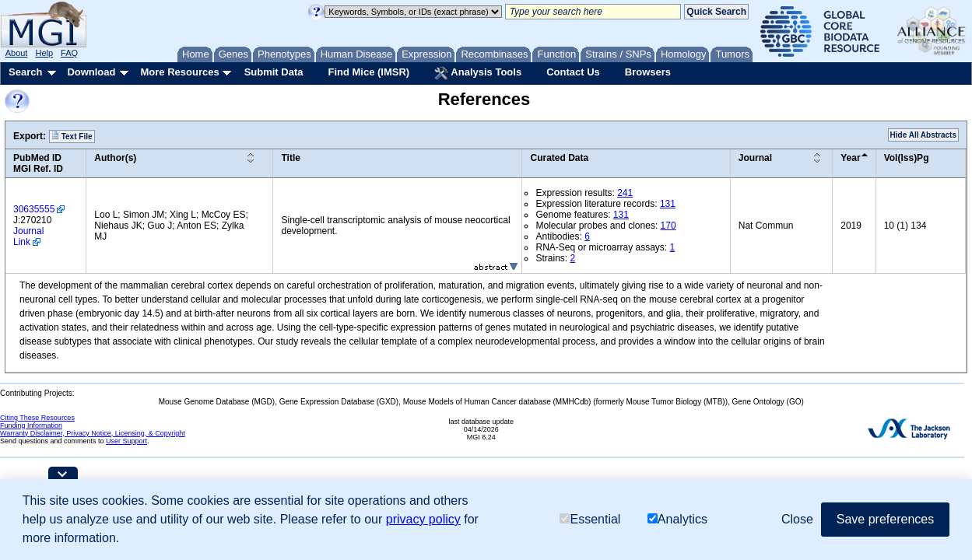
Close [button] (797, 519)
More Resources (179, 72)
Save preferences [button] (885, 519)
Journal (755, 158)
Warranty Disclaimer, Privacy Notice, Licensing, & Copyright (93, 433)
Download (91, 72)
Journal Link (28, 236)
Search (25, 72)
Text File (72, 136)
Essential (590, 519)
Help (44, 53)
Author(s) (115, 158)
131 (668, 204)
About (17, 53)
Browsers (648, 72)
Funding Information (31, 425)
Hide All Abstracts (923, 135)
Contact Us (573, 72)
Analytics (677, 519)
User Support (126, 441)
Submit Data (274, 72)
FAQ (69, 53)
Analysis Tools (478, 73)
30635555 (34, 209)
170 (668, 226)
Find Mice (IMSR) (368, 72)
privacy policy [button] (423, 519)
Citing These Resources (37, 418)
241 (625, 193)
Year (850, 158)
